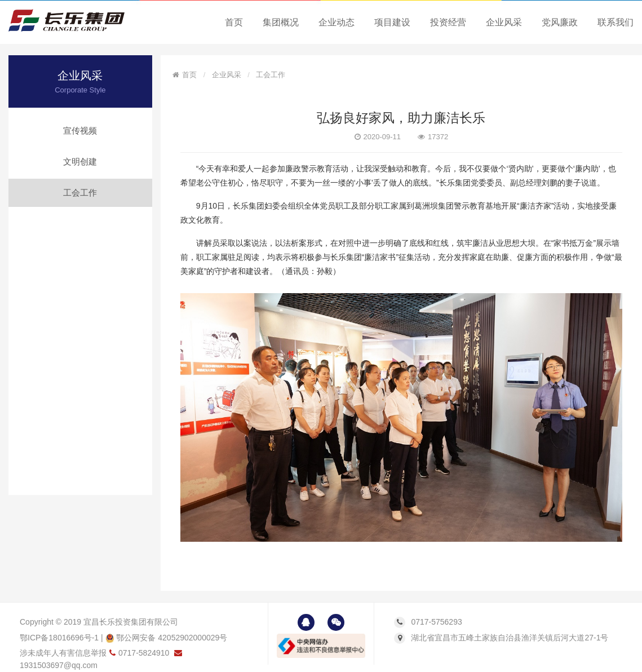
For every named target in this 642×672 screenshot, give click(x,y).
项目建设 (392, 22)
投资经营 (448, 22)
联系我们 (616, 22)
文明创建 (80, 162)
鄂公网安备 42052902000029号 (167, 638)
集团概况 (281, 22)
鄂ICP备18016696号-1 (59, 638)
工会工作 (80, 193)
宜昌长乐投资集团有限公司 (131, 622)
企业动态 (337, 22)
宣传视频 (80, 131)
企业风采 (504, 22)
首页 (234, 22)
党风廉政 (560, 22)
